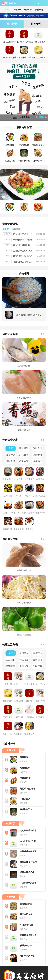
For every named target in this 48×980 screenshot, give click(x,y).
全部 (11, 448)
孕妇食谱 (37, 448)
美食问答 (24, 666)
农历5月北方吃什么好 (23, 234)
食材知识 (24, 653)
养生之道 (24, 660)
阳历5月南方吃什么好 (23, 256)
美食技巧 (37, 653)
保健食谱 (37, 455)
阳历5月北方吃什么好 (23, 262)
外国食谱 (11, 461)
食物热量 (11, 666)
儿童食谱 (11, 455)
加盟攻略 (37, 666)
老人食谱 (24, 455)
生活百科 (11, 660)
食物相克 (37, 660)
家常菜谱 (24, 448)
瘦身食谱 (24, 461)
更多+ (43, 334)
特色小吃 (37, 461)
